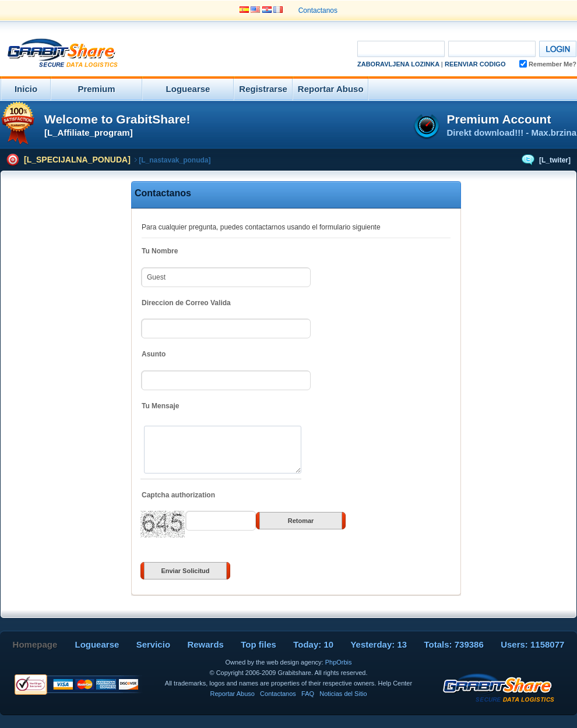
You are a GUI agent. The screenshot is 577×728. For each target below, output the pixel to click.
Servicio (153, 644)
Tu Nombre (160, 251)
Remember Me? (548, 64)
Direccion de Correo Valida (186, 303)
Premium (96, 89)
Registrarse (263, 89)
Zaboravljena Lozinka (398, 64)
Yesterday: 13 (379, 644)
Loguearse (188, 89)
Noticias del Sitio (343, 694)
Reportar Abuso (331, 89)
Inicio (26, 89)
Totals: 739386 (454, 644)
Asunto (154, 354)
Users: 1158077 (532, 644)
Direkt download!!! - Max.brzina (511, 132)
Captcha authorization (178, 495)
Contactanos (318, 10)
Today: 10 (313, 644)
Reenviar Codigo (475, 64)
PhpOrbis (339, 662)
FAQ (308, 694)
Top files (258, 644)
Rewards (205, 644)
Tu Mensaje (160, 406)
